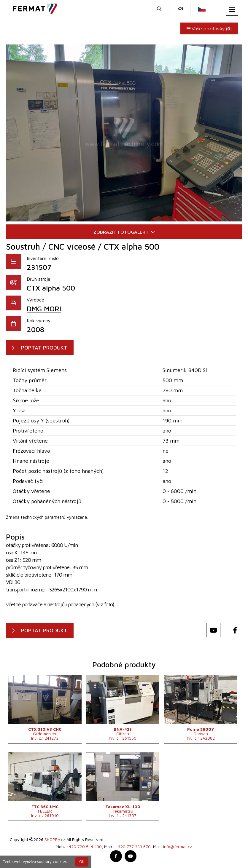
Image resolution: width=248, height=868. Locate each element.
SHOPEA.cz (55, 839)
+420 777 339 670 (133, 847)
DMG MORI (44, 309)
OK (82, 862)
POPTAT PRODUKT (44, 348)
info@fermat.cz (178, 847)
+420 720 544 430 (84, 847)
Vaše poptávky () (209, 29)
